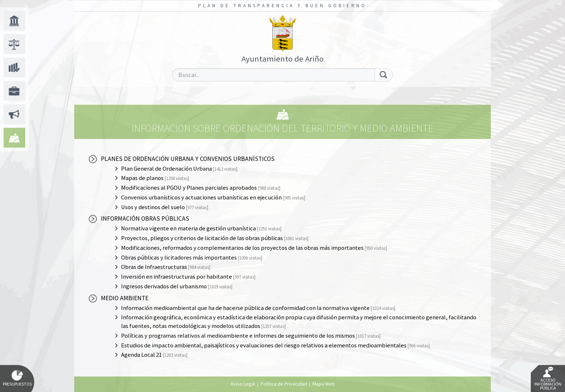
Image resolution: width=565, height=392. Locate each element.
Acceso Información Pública (548, 379)
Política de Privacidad (284, 384)
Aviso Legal (243, 384)
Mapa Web (324, 384)
